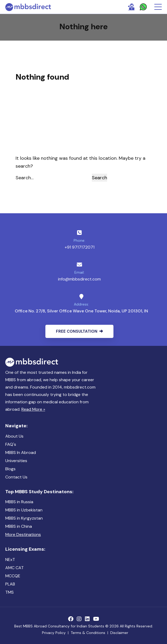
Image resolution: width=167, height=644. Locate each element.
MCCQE (13, 576)
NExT (10, 560)
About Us (14, 436)
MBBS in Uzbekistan (24, 510)
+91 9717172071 (80, 247)
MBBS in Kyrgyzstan (24, 518)
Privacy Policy (54, 633)
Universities (16, 461)
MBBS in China (19, 526)
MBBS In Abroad (21, 452)
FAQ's (11, 444)
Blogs (10, 469)
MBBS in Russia (19, 502)
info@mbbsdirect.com (79, 279)
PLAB (10, 584)
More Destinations (23, 534)
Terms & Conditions (88, 633)
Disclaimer (119, 633)
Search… (25, 178)
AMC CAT (15, 568)
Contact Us (16, 477)
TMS (9, 592)
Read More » (33, 409)
